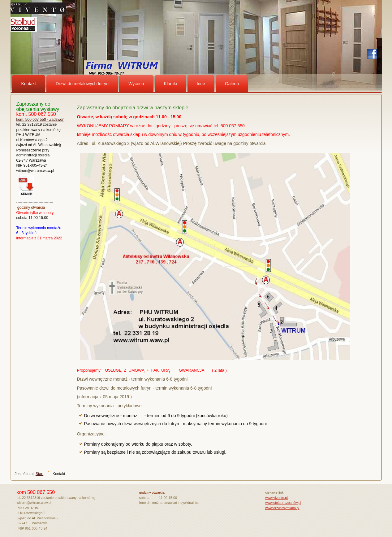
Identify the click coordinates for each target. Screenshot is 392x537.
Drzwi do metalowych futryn (82, 84)
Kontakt (29, 84)
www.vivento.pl (276, 498)
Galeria (232, 84)
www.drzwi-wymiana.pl (282, 508)
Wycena (136, 84)
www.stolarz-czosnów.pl (283, 503)
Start (39, 474)
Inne (201, 84)
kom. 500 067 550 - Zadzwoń (40, 120)
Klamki (170, 84)
